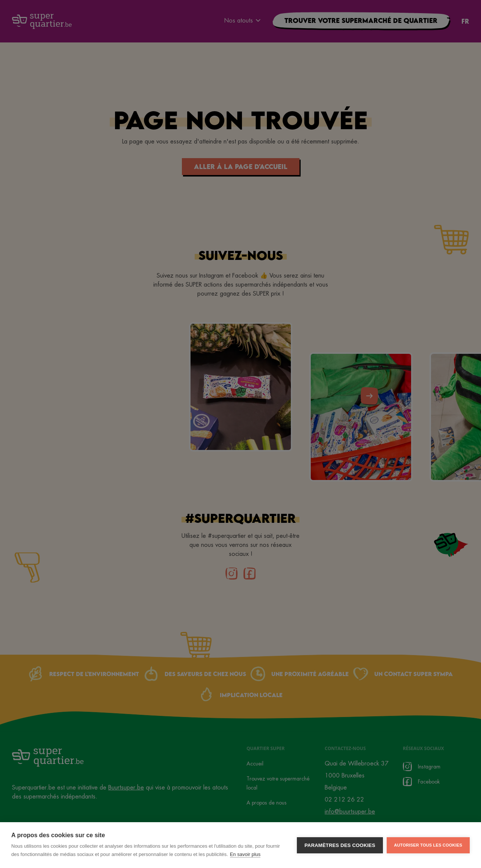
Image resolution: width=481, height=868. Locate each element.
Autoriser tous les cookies (428, 845)
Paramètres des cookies (340, 845)
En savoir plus (245, 854)
